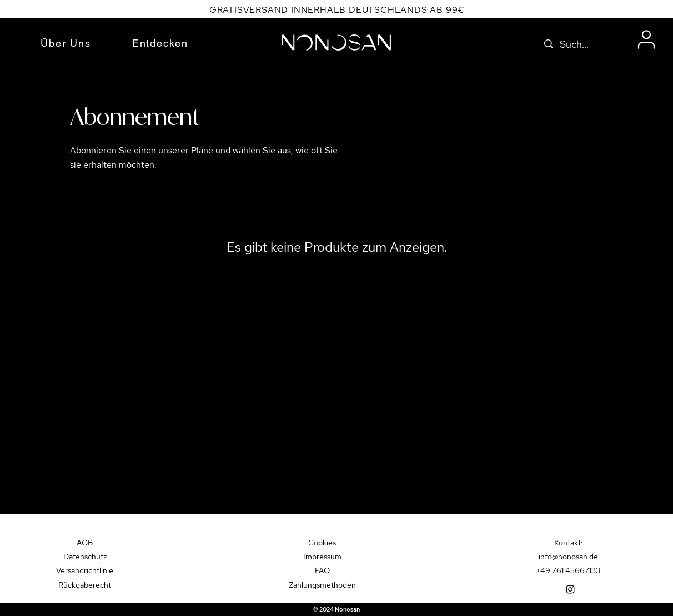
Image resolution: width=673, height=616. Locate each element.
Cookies (322, 543)
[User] (646, 39)
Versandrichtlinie (85, 570)
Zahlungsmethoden (322, 585)
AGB (85, 543)
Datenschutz (85, 557)
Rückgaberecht (85, 585)
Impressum (322, 557)
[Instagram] (570, 589)
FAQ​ (322, 570)
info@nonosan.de (568, 557)
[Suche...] (577, 45)
